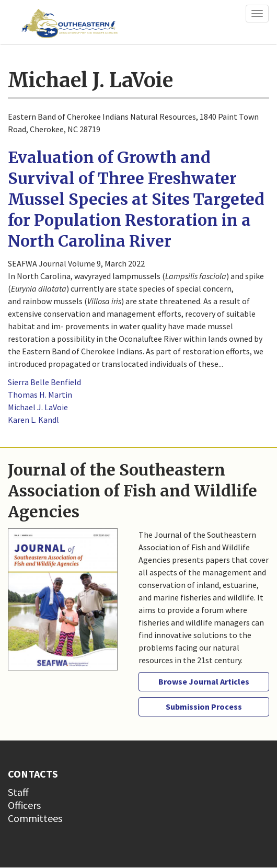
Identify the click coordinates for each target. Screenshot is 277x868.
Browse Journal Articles (204, 681)
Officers (24, 805)
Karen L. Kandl (33, 420)
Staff (18, 792)
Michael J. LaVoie (38, 407)
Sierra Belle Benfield (44, 382)
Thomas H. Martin (40, 395)
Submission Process (204, 707)
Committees (35, 818)
